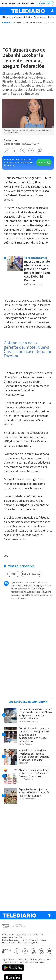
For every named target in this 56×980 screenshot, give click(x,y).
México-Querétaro (47, 23)
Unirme (41, 163)
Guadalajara (28, 3)
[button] (6, 151)
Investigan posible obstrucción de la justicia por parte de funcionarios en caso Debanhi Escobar (37, 271)
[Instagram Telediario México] (33, 951)
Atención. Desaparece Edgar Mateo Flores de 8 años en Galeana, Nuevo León (34, 773)
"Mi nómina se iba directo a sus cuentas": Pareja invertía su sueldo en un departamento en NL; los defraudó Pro (34, 735)
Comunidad (20, 17)
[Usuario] (52, 11)
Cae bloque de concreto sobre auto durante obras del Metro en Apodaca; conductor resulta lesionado (35, 714)
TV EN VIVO (47, 3)
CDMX (5, 3)
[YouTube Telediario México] (50, 951)
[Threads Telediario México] (41, 951)
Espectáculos (40, 17)
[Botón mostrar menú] (4, 11)
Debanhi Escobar (31, 574)
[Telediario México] (28, 11)
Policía (29, 17)
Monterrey (14, 3)
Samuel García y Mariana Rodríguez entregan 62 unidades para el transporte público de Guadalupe (34, 755)
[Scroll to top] (49, 915)
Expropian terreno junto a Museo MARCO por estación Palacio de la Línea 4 (34, 793)
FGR (14, 574)
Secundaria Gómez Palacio (26, 23)
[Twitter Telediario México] (25, 951)
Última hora (8, 17)
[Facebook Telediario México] (17, 951)
